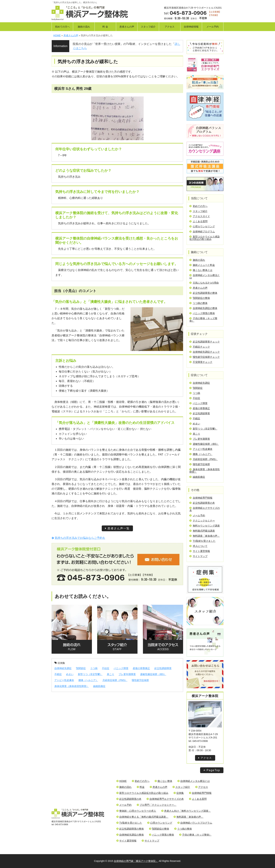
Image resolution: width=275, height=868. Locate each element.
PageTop (212, 770)
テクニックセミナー (202, 521)
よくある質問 (198, 221)
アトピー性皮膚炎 (64, 680)
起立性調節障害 (163, 668)
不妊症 (106, 668)
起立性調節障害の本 (202, 503)
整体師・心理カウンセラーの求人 (136, 811)
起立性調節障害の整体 (203, 293)
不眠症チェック (200, 347)
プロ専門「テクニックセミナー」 (157, 805)
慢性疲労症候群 (140, 680)
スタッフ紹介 (148, 27)
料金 (141, 787)
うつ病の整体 (198, 303)
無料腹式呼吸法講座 (202, 531)
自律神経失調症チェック (205, 352)
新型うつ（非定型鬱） (90, 674)
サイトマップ (198, 556)
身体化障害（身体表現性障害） (72, 686)
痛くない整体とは (201, 270)
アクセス (170, 27)
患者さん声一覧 (117, 528)
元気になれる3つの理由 (204, 283)
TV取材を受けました (202, 541)
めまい (70, 674)
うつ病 (94, 668)
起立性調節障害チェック (205, 342)
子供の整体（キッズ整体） (203, 320)
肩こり (110, 674)
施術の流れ (84, 27)
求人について (198, 546)
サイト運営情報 (200, 551)
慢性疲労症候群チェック (205, 357)
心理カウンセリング (202, 226)
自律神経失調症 (63, 668)
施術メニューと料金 (202, 265)
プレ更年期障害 (127, 674)
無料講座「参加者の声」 (205, 536)
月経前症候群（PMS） (115, 680)
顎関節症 (81, 668)
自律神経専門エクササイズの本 (165, 799)
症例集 (60, 663)
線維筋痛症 (99, 686)
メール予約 (213, 27)
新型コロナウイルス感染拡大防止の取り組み (205, 238)
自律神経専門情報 (201, 498)
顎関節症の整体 (200, 298)
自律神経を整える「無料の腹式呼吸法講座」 (142, 817)
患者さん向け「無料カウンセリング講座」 (186, 811)
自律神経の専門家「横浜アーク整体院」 (136, 861)
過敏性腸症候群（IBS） (153, 674)
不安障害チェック (201, 362)
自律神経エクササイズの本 (205, 509)
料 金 (105, 27)
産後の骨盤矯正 (141, 668)
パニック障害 (121, 668)
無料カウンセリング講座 (205, 526)
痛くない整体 (163, 781)
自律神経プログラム (202, 232)
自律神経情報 (191, 27)
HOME (122, 781)
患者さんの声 (127, 27)
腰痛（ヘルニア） (88, 680)
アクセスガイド (200, 216)
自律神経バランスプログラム (195, 823)
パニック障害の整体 (202, 313)
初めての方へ (62, 27)
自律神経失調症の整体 (203, 308)
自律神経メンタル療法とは (205, 276)
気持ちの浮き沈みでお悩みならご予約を (78, 538)
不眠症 (58, 674)
